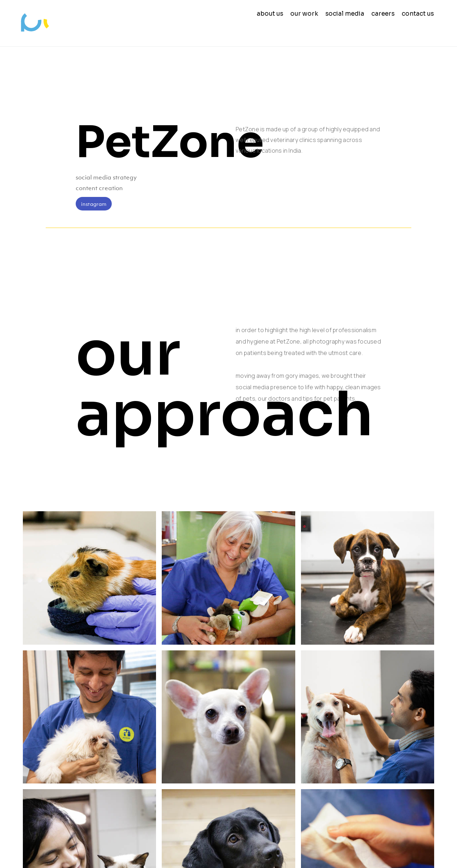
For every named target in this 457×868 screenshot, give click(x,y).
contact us (418, 14)
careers (383, 14)
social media (345, 14)
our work (304, 14)
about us (270, 14)
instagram (94, 204)
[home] (41, 23)
